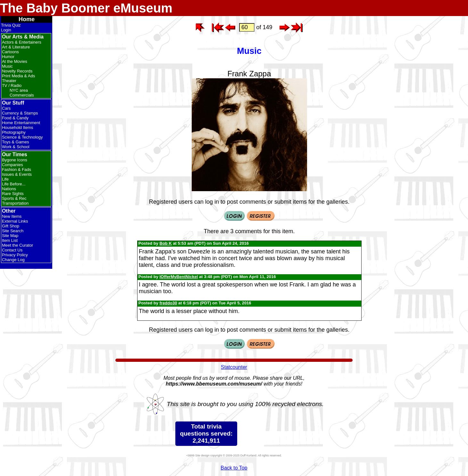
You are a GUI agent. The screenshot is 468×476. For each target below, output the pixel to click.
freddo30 (168, 303)
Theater (9, 81)
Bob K (166, 243)
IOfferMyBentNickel (179, 277)
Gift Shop (11, 226)
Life (5, 179)
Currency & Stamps (20, 113)
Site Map (10, 236)
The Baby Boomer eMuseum (86, 8)
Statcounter (234, 367)
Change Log (13, 260)
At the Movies (15, 61)
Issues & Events (17, 174)
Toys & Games (16, 142)
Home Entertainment (21, 123)
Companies (13, 165)
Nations (9, 189)
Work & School (16, 147)
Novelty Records (17, 71)
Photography (14, 132)
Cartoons (10, 52)
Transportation (15, 203)
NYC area (19, 90)
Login (6, 30)
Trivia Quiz (11, 25)
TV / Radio (12, 85)
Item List (10, 240)
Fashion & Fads (17, 170)
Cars (6, 108)
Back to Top (234, 468)
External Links (15, 221)
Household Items (18, 127)
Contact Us (12, 250)
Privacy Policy (15, 255)
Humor (8, 57)
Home (27, 19)
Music (7, 66)
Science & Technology (22, 137)
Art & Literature (16, 47)
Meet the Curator (18, 245)
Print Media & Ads (18, 76)
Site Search (13, 231)
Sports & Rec (14, 198)
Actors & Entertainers (22, 42)
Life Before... (14, 184)
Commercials (22, 95)
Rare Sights (13, 194)
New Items (12, 216)
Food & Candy (15, 118)
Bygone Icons (15, 160)
